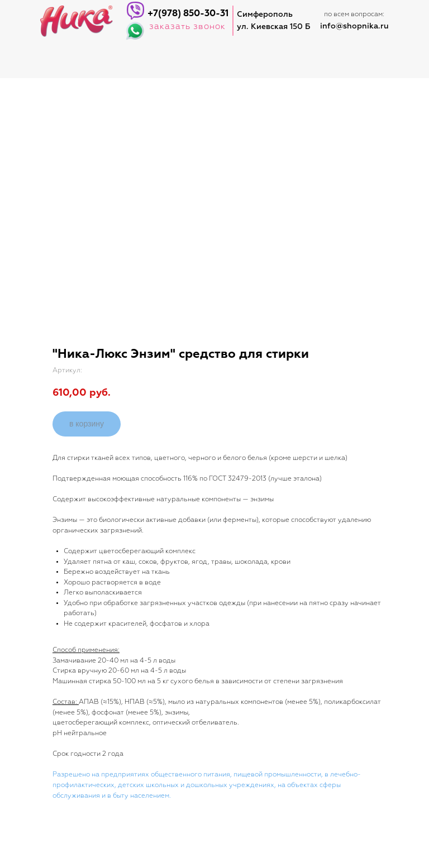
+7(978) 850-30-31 (188, 14)
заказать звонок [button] (187, 27)
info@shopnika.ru (354, 26)
